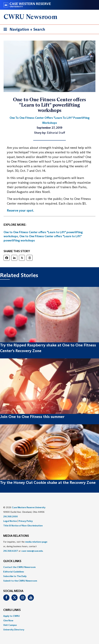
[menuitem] (49, 567)
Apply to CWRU (11, 616)
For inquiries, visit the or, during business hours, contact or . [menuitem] (25, 546)
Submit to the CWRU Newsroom (20, 581)
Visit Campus (10, 625)
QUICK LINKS (12, 561)
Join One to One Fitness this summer (32, 417)
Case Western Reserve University (29, 507)
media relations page (36, 542)
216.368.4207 (11, 551)
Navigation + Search (23, 30)
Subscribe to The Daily (15, 576)
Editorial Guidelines (14, 572)
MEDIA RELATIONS (16, 536)
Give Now (8, 620)
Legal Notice (10, 521)
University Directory (14, 630)
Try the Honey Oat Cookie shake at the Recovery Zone (48, 482)
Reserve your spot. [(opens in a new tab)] (20, 210)
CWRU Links (12, 610)
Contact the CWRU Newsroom (19, 567)
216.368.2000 (11, 516)
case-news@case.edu (32, 551)
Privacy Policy (26, 521)
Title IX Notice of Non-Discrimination (23, 526)
